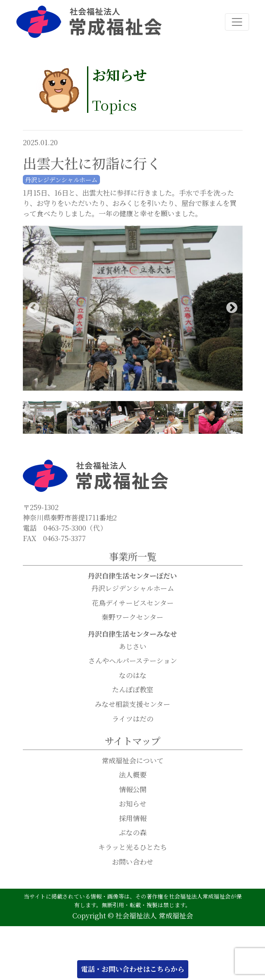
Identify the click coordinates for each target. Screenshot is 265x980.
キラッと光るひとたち (133, 848)
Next (232, 308)
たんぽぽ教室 (133, 690)
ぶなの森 (133, 833)
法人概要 (133, 775)
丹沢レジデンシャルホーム (133, 589)
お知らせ (133, 804)
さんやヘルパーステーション (133, 661)
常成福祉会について (133, 761)
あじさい (133, 647)
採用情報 (133, 819)
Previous (34, 308)
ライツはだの (133, 719)
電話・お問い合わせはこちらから (133, 969)
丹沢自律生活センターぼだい (132, 576)
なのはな (133, 676)
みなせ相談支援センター (132, 705)
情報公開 (133, 790)
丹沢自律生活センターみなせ (132, 634)
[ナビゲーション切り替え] (237, 22)
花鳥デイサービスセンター (133, 603)
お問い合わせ (133, 862)
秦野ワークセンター (132, 618)
